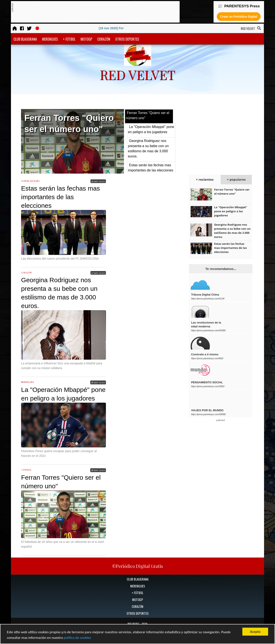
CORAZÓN (104, 39)
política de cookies (77, 638)
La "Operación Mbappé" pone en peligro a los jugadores (231, 211)
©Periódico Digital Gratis (137, 566)
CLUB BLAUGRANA (25, 39)
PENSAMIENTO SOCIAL (207, 382)
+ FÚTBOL (69, 39)
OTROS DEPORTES (127, 39)
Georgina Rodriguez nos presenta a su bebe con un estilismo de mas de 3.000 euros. (232, 231)
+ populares (236, 179)
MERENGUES (50, 39)
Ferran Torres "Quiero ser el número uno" (232, 192)
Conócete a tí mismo (205, 354)
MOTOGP (86, 39)
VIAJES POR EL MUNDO (207, 410)
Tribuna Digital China (205, 295)
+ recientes (205, 179)
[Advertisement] (92, 12)
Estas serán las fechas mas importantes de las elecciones (60, 197)
